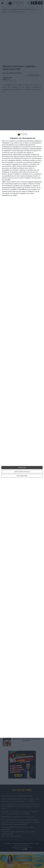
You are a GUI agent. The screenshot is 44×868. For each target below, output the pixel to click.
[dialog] (22, 434)
